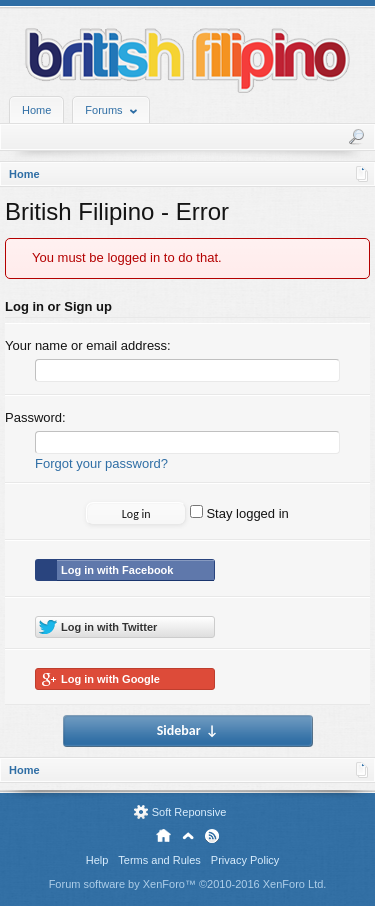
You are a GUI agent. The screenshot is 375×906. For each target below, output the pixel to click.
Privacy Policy (245, 860)
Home (36, 110)
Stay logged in (239, 513)
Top (188, 836)
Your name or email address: (88, 345)
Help (97, 860)
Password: (35, 417)
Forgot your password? (101, 463)
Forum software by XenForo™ (188, 884)
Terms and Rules (159, 860)
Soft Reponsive (189, 812)
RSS (212, 836)
